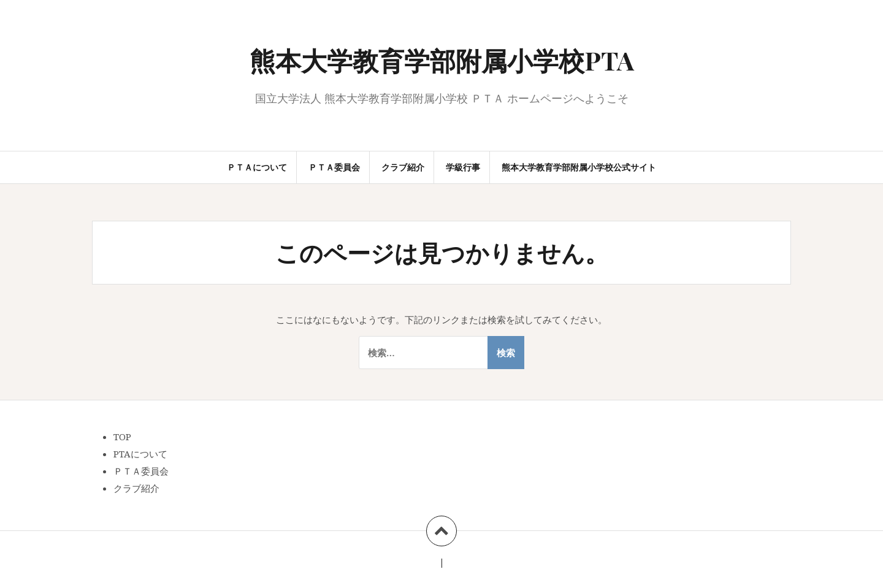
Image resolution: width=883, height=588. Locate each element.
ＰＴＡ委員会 (334, 167)
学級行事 (463, 167)
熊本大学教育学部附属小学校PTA (442, 60)
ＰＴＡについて (257, 167)
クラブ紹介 (403, 167)
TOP (122, 437)
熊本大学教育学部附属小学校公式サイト (579, 167)
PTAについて (140, 454)
